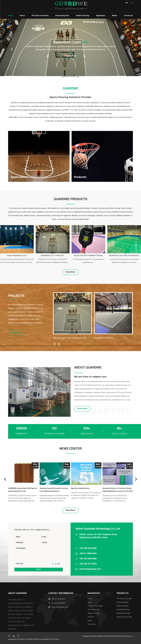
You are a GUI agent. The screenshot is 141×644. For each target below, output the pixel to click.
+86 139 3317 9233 (88, 564)
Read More (70, 272)
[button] (66, 77)
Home (10, 16)
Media (115, 16)
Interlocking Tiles (62, 16)
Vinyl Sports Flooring (24, 639)
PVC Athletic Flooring (38, 639)
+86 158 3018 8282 (88, 559)
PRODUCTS (123, 593)
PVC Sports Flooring (40, 16)
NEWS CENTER (71, 449)
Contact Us (128, 16)
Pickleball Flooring (123, 610)
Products (91, 617)
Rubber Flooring (83, 16)
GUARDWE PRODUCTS (71, 199)
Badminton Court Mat (124, 617)
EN (127, 3)
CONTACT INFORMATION (61, 593)
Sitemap (113, 636)
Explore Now (71, 56)
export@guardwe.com (90, 569)
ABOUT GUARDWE (17, 593)
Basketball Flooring (123, 613)
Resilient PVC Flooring (52, 639)
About (22, 16)
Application (101, 16)
